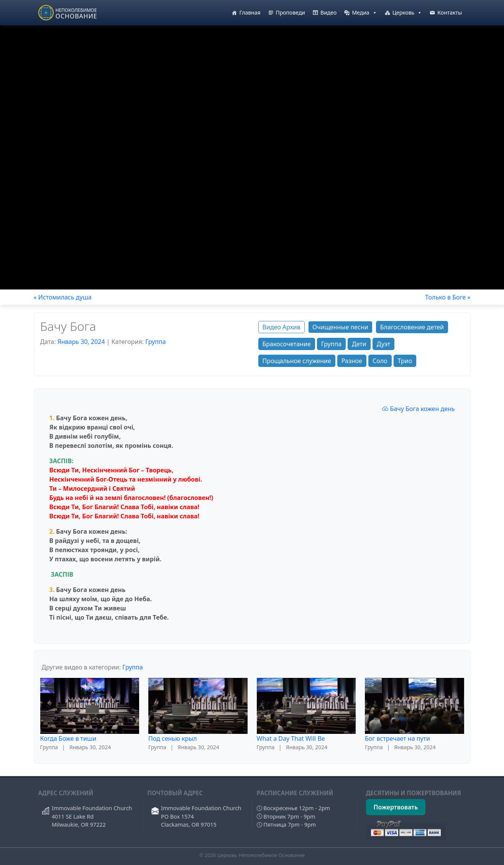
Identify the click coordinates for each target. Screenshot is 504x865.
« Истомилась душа (63, 297)
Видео (328, 12)
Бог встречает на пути (397, 738)
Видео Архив (282, 327)
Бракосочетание (287, 344)
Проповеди (291, 12)
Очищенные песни (340, 327)
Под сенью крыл (173, 738)
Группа (155, 342)
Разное (352, 361)
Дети (359, 344)
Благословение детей (412, 327)
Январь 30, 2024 (81, 342)
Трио (405, 361)
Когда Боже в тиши (68, 738)
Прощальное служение (297, 361)
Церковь (407, 13)
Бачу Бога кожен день (418, 409)
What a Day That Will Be (291, 738)
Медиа (364, 13)
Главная (250, 12)
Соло (380, 361)
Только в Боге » (448, 297)
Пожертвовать (396, 807)
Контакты (450, 12)
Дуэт (383, 344)
